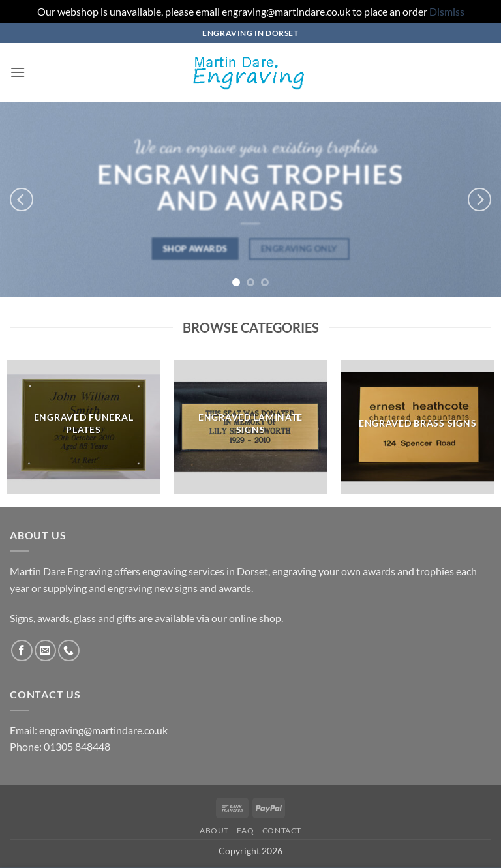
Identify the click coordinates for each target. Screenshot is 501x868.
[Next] (479, 200)
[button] (18, 72)
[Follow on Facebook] (22, 651)
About (214, 831)
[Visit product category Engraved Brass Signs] (417, 427)
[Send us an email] (45, 651)
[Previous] (22, 200)
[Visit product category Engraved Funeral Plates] (83, 427)
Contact (282, 831)
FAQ (245, 831)
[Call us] (69, 651)
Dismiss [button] (447, 11)
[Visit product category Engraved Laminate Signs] (250, 427)
